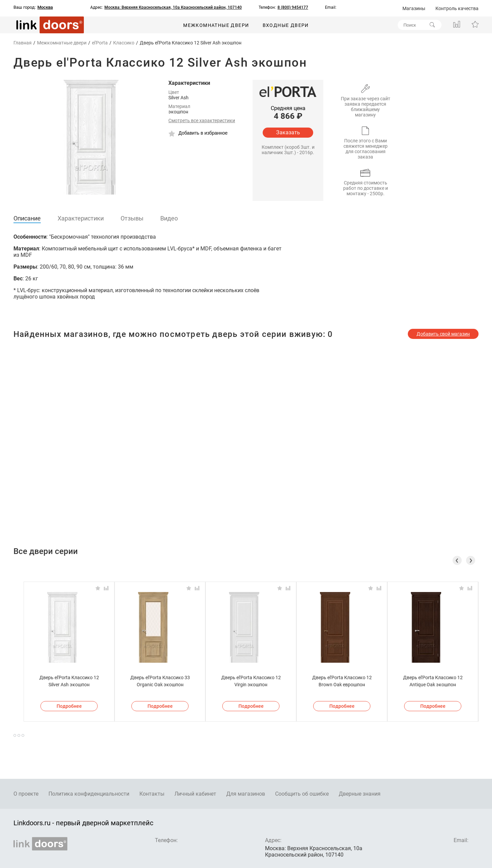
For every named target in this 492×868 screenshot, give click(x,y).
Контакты (152, 794)
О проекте (26, 794)
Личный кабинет (195, 794)
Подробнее (69, 706)
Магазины (414, 8)
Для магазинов (246, 794)
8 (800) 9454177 (293, 7)
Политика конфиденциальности (89, 794)
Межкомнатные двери (216, 25)
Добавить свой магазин (443, 334)
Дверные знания (360, 794)
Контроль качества (457, 8)
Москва (45, 7)
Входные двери (286, 25)
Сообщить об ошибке (302, 794)
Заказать (288, 132)
